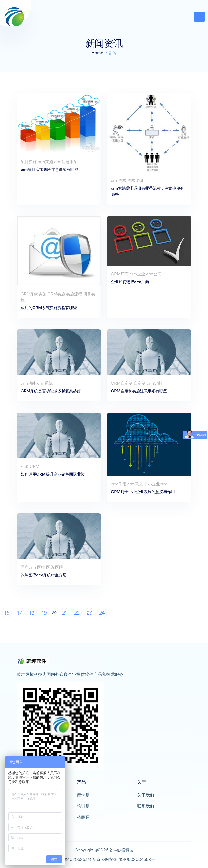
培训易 (83, 806)
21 (65, 613)
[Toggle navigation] (199, 17)
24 (102, 613)
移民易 (83, 817)
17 (19, 613)
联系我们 (146, 806)
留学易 (83, 795)
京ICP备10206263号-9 (75, 859)
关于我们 (146, 795)
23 (90, 613)
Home (97, 53)
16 (7, 613)
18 (32, 613)
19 (44, 613)
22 (77, 613)
